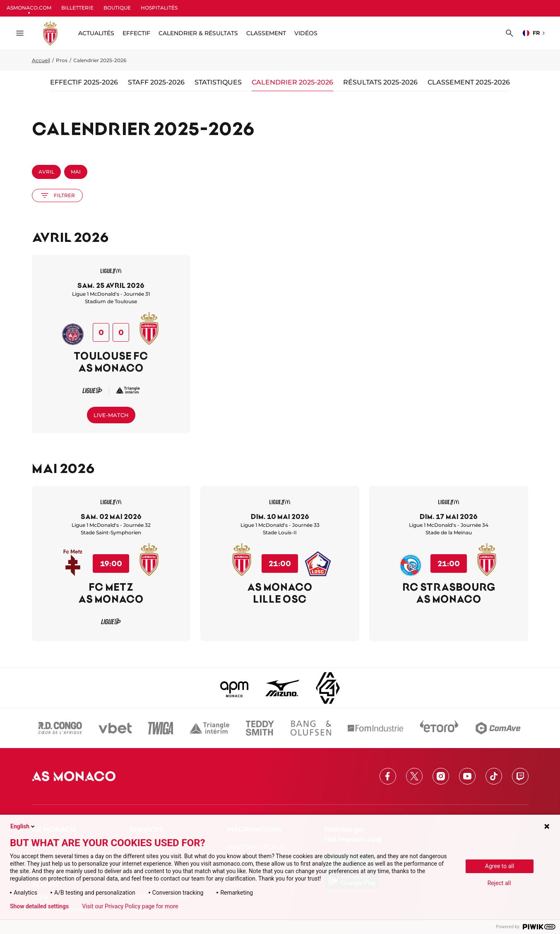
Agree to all (500, 866)
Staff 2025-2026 (156, 82)
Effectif (136, 33)
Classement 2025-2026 (469, 82)
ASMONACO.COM (29, 8)
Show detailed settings (39, 906)
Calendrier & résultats (198, 33)
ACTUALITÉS (96, 33)
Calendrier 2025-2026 (292, 82)
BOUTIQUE (117, 8)
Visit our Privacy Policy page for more (130, 906)
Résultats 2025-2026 (380, 82)
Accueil (41, 60)
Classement (266, 33)
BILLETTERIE (77, 8)
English (23, 826)
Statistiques (218, 82)
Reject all (499, 883)
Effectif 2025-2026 (84, 82)
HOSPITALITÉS (159, 8)
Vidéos (306, 33)
